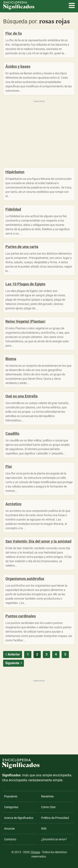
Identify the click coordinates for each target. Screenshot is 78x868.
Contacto (10, 839)
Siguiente (14, 663)
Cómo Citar (48, 807)
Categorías (11, 807)
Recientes (47, 796)
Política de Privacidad (55, 818)
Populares (11, 796)
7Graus (35, 852)
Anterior (12, 654)
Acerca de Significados (19, 818)
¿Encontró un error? (54, 839)
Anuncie (9, 829)
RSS (44, 829)
